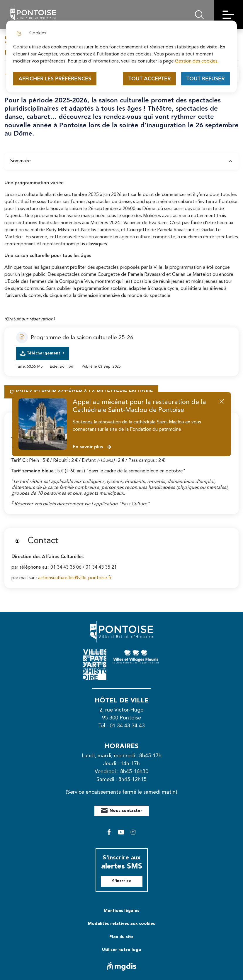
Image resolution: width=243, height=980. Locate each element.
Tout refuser (205, 79)
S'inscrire (122, 881)
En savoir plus (92, 447)
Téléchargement (44, 353)
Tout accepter (149, 79)
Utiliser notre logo (122, 950)
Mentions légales (122, 911)
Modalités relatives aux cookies (122, 924)
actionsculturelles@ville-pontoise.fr (75, 578)
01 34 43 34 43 (127, 726)
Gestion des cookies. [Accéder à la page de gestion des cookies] (197, 61)
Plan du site (122, 937)
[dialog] (122, 56)
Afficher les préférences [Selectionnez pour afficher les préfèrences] (55, 79)
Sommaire (122, 161)
